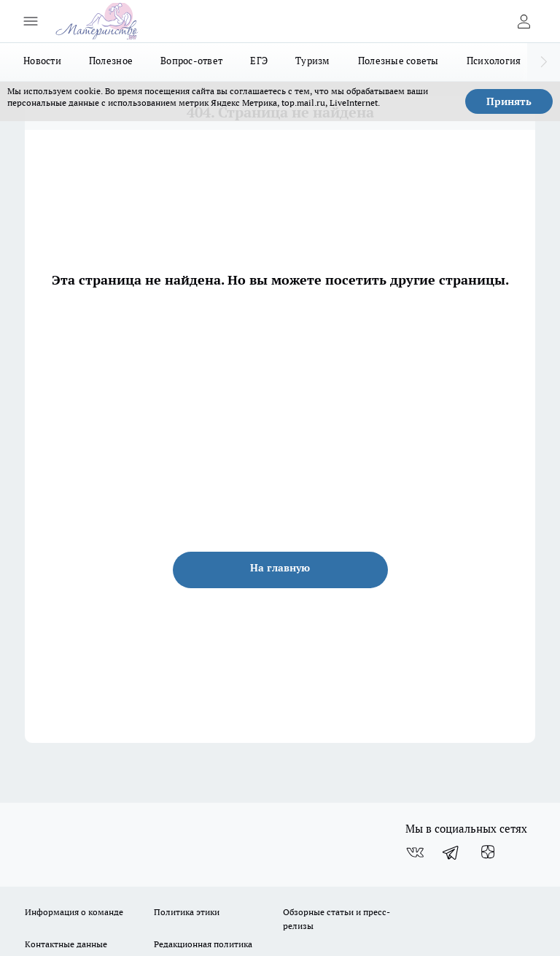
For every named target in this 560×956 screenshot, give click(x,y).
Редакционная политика (203, 944)
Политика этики (187, 912)
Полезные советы (398, 61)
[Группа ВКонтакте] (415, 852)
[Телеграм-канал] (451, 852)
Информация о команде (74, 912)
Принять (509, 101)
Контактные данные (66, 944)
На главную (280, 568)
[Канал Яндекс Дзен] (488, 852)
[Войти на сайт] (524, 21)
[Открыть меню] (31, 21)
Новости (42, 61)
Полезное (111, 61)
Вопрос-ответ (191, 61)
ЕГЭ (259, 61)
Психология (494, 61)
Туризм (313, 61)
